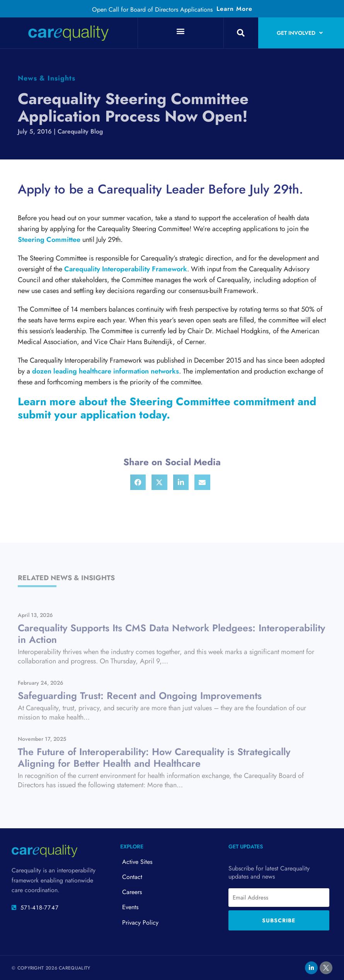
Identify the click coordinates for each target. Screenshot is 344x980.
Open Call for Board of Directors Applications (152, 9)
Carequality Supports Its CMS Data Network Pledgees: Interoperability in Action (171, 634)
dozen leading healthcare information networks (106, 371)
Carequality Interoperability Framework (126, 269)
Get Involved (300, 33)
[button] (181, 31)
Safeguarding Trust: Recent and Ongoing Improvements (140, 696)
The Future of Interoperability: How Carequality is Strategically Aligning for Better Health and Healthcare (154, 757)
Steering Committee (49, 240)
